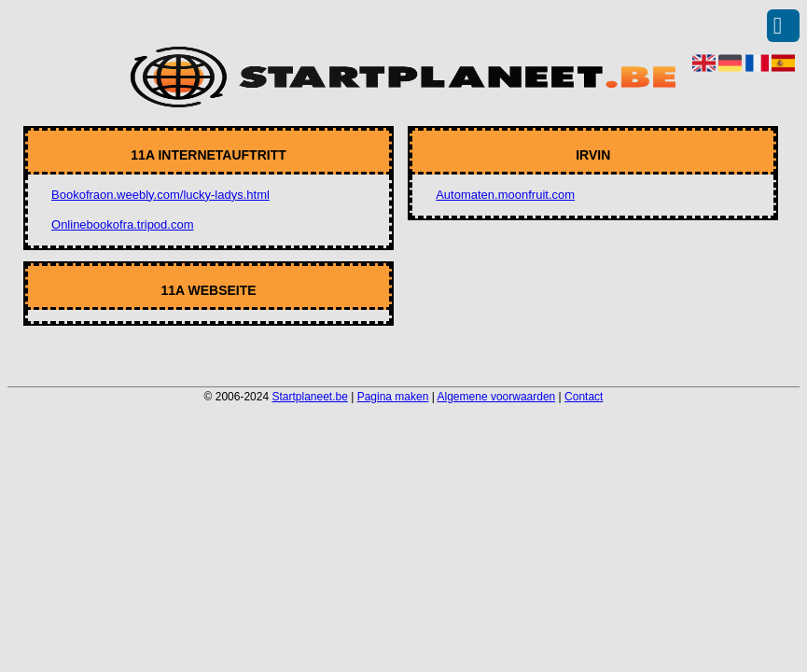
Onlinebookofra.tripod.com (122, 224)
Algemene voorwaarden (497, 397)
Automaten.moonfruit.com (505, 195)
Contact (584, 397)
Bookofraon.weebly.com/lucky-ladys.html (160, 195)
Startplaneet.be (309, 397)
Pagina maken (393, 397)
